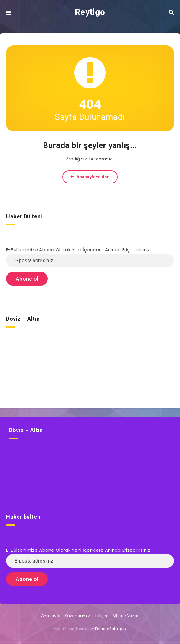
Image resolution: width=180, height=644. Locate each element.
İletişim (101, 616)
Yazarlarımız (77, 616)
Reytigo (90, 12)
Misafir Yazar (126, 616)
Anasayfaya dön (90, 177)
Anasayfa (51, 616)
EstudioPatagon (110, 629)
